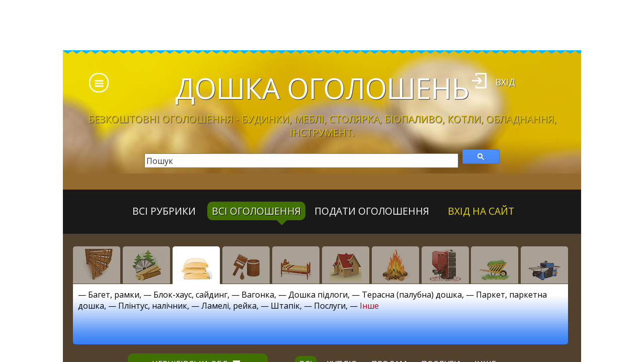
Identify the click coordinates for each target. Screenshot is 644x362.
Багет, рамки (114, 295)
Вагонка (258, 295)
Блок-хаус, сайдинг (190, 295)
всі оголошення (256, 211)
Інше (369, 306)
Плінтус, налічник (153, 306)
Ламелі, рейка (229, 306)
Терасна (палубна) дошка (412, 295)
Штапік (285, 306)
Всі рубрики (164, 211)
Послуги (330, 306)
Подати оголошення (372, 211)
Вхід (505, 82)
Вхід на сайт (481, 211)
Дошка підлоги (318, 295)
